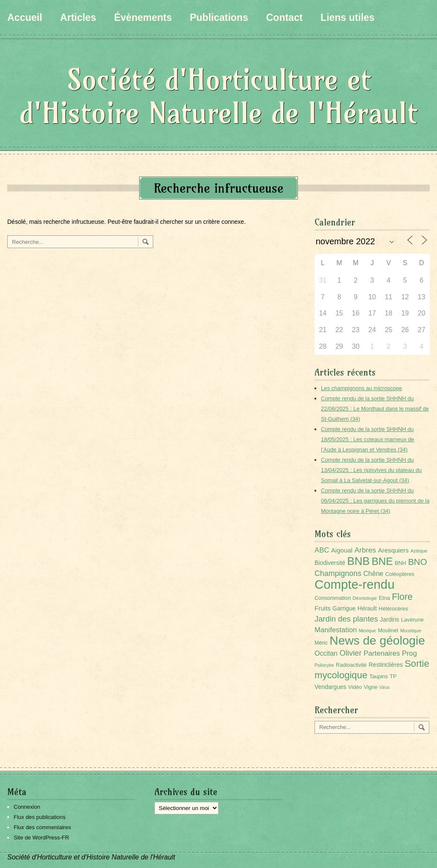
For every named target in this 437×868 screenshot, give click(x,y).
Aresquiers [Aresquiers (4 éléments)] (393, 550)
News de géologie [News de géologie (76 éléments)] (377, 641)
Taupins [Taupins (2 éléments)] (379, 677)
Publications (219, 17)
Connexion (27, 807)
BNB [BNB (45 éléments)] (359, 561)
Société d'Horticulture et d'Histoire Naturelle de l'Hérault (218, 96)
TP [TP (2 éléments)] (393, 677)
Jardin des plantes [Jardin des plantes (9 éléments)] (346, 619)
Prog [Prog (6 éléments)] (409, 653)
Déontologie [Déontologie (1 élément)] (365, 598)
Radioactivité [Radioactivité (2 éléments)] (351, 665)
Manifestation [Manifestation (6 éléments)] (336, 630)
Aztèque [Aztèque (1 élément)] (419, 551)
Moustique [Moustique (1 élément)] (411, 631)
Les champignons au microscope (361, 388)
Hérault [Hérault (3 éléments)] (367, 608)
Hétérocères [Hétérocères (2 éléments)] (393, 609)
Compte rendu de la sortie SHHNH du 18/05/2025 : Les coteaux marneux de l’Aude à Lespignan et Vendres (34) (367, 439)
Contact (284, 17)
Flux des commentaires (42, 827)
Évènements (143, 17)
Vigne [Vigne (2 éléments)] (370, 687)
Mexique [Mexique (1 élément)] (367, 631)
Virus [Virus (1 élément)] (385, 687)
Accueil (25, 17)
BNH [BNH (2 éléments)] (401, 563)
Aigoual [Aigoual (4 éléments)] (342, 550)
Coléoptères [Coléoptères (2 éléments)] (400, 574)
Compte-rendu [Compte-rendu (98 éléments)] (354, 584)
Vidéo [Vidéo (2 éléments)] (355, 687)
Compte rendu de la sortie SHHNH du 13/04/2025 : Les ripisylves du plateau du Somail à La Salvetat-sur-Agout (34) (371, 470)
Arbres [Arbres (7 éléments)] (365, 550)
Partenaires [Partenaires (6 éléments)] (382, 653)
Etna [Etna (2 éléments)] (385, 598)
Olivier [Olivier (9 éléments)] (350, 653)
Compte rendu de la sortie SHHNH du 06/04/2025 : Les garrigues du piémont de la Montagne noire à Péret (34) (375, 501)
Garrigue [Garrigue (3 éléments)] (344, 608)
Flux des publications (39, 817)
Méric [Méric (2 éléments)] (321, 643)
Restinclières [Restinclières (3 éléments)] (386, 665)
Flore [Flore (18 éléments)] (402, 597)
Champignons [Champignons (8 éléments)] (338, 573)
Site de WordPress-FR (41, 838)
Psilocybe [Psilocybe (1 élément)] (324, 665)
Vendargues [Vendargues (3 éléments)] (330, 687)
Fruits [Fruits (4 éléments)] (323, 608)
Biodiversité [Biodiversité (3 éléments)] (330, 563)
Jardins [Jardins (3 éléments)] (389, 619)
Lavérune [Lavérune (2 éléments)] (412, 620)
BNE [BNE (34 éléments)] (382, 561)
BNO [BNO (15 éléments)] (418, 562)
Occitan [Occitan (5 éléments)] (326, 653)
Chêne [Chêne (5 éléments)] (373, 574)
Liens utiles (348, 17)
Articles (78, 17)
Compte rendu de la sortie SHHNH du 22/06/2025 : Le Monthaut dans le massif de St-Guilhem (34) (375, 409)
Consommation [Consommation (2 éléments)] (333, 598)
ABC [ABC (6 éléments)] (322, 550)
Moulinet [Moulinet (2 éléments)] (388, 631)
